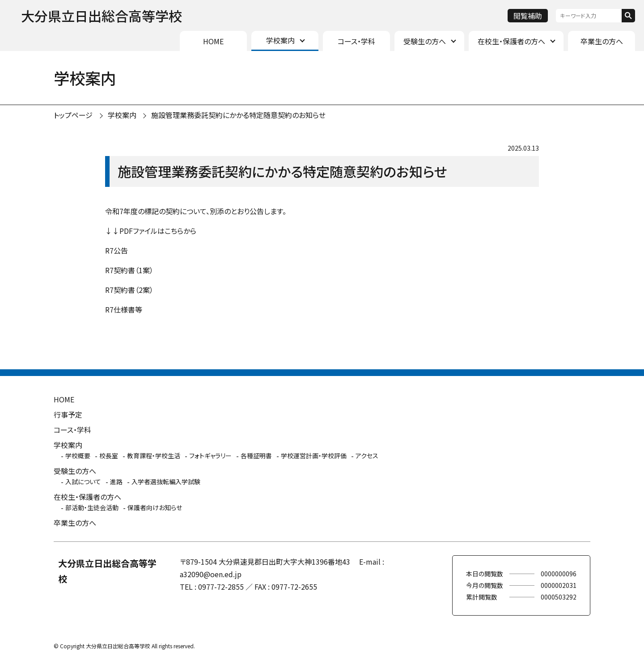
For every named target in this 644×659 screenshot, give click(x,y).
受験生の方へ (425, 41)
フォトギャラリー (210, 456)
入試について (83, 482)
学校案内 (280, 40)
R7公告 (117, 250)
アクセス (367, 456)
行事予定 (68, 414)
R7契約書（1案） (129, 270)
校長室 (109, 456)
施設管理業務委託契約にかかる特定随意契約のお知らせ (238, 115)
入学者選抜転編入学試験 (166, 482)
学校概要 (78, 456)
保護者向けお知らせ (155, 507)
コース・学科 (356, 41)
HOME (213, 41)
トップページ (73, 115)
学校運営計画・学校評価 (314, 456)
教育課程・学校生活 (154, 456)
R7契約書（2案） (129, 290)
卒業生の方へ (602, 41)
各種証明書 (256, 456)
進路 (116, 482)
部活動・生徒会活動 (92, 507)
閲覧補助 (528, 16)
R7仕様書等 (124, 309)
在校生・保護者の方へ (511, 41)
